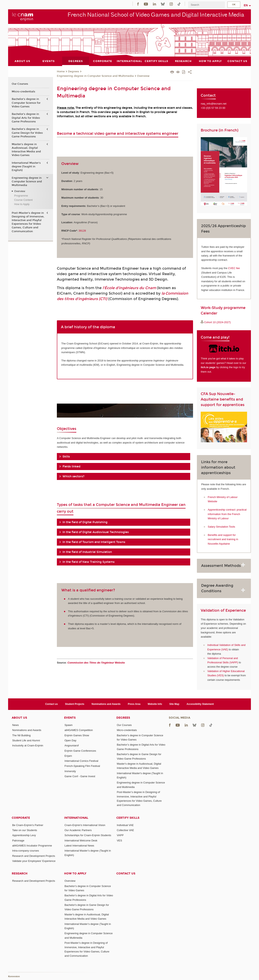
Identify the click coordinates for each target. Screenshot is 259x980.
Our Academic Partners (78, 830)
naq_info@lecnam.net (214, 103)
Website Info (155, 704)
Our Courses (20, 84)
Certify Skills (128, 818)
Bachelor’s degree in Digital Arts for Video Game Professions (26, 118)
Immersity (70, 771)
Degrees (74, 72)
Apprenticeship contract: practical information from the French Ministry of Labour (227, 514)
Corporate (21, 818)
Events (70, 718)
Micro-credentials (23, 91)
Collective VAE (125, 830)
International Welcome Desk (81, 840)
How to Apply (22, 204)
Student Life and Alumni (26, 740)
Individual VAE (125, 825)
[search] (206, 5)
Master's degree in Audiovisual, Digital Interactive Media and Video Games (26, 150)
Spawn (69, 725)
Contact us (51, 704)
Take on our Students (25, 830)
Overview (143, 76)
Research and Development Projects (34, 856)
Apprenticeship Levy (24, 835)
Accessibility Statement (200, 704)
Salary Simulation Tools (221, 527)
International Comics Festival (81, 761)
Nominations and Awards (106, 704)
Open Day (71, 740)
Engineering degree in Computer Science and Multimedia (95, 76)
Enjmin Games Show (77, 735)
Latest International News (79, 846)
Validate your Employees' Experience (34, 861)
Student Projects (75, 704)
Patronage (18, 840)
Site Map (174, 704)
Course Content (23, 200)
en (246, 5)
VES (119, 840)
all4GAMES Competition (79, 730)
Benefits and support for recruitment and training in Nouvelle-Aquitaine (223, 539)
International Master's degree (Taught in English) (26, 166)
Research (20, 874)
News (15, 725)
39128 (82, 231)
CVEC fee (234, 268)
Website (96, 662)
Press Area (134, 704)
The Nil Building (21, 735)
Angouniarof (72, 745)
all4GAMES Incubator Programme (32, 846)
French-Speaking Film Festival (82, 766)
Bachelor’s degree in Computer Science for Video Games (26, 103)
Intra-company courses (25, 851)
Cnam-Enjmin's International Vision (85, 825)
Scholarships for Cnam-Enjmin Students (88, 835)
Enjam (68, 756)
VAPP (120, 835)
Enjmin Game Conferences (80, 751)
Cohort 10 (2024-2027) (218, 322)
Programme (21, 195)
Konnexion (14, 976)
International (76, 818)
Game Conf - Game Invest (80, 776)
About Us (19, 718)
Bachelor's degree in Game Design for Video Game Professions (27, 133)
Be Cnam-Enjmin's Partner (28, 825)
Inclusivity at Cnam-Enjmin (28, 745)
